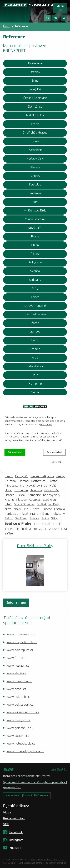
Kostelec (35, 185)
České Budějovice (35, 98)
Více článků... (59, 770)
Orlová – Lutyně (35, 306)
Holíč (35, 375)
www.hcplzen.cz (18, 666)
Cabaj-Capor (35, 366)
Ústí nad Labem (35, 315)
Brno (35, 81)
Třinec (35, 297)
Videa (7, 813)
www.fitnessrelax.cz (21, 635)
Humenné (35, 384)
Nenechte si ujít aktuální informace (27, 796)
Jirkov (35, 141)
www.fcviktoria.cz (19, 681)
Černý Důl (35, 89)
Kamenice (35, 150)
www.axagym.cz (18, 736)
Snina (35, 392)
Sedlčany (35, 280)
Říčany (35, 254)
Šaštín (35, 340)
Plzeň (35, 245)
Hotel (8, 490)
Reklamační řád (14, 818)
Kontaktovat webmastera (44, 860)
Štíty (35, 289)
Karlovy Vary (35, 159)
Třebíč (35, 124)
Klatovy (35, 176)
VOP (6, 824)
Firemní (53, 481)
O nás (61, 860)
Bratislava (35, 63)
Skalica (35, 271)
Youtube (15, 848)
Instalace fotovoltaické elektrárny (26, 776)
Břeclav (35, 72)
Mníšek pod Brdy (35, 211)
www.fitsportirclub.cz (22, 642)
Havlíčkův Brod (35, 115)
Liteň (35, 202)
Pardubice (11, 514)
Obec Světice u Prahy (35, 546)
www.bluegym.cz (19, 720)
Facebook (16, 832)
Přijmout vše (15, 452)
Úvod (6, 26)
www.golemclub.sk (20, 728)
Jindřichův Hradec (35, 133)
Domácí (24, 481)
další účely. (46, 425)
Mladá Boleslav (35, 219)
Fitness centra (14, 486)
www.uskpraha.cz (19, 697)
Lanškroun (35, 193)
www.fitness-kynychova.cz (25, 751)
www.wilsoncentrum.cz (23, 712)
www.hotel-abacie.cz (21, 744)
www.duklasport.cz (20, 705)
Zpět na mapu (16, 603)
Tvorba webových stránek (30, 863)
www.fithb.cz (16, 658)
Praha (35, 237)
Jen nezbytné (54, 452)
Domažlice (35, 107)
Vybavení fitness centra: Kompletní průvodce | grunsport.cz (35, 785)
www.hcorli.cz (16, 689)
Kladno (35, 167)
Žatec (35, 323)
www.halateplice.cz (20, 650)
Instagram (16, 840)
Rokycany (35, 263)
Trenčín (35, 349)
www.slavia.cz (16, 674)
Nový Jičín (35, 228)
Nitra (35, 358)
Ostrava (35, 332)
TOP (36, 524)
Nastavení (57, 462)
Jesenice (36, 490)
